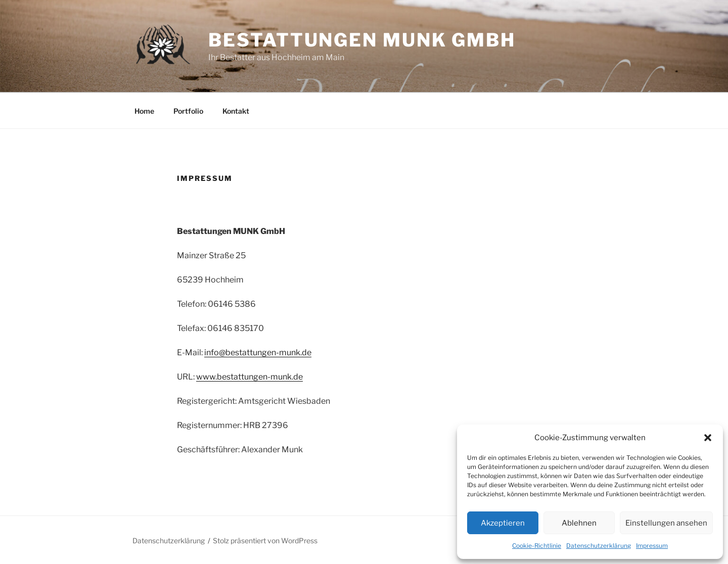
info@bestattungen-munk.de (258, 352)
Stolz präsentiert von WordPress (265, 540)
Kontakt (236, 111)
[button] (708, 438)
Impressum (652, 546)
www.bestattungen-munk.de (249, 377)
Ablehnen (579, 523)
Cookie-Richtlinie (537, 546)
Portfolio (188, 111)
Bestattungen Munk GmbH (362, 40)
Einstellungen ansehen (666, 523)
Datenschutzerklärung (599, 546)
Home (144, 111)
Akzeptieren (503, 523)
